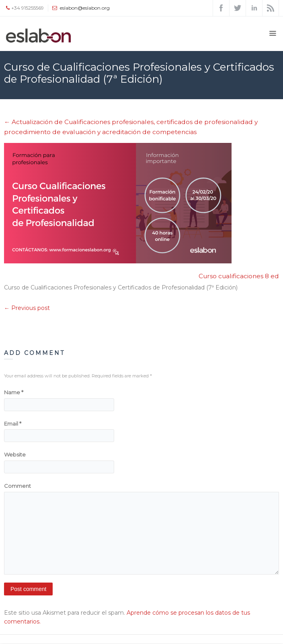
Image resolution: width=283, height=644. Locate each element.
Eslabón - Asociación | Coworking (47, 104)
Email (13, 424)
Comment (17, 486)
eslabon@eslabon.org (85, 8)
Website (15, 454)
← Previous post (27, 308)
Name (14, 392)
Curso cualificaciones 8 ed (239, 276)
